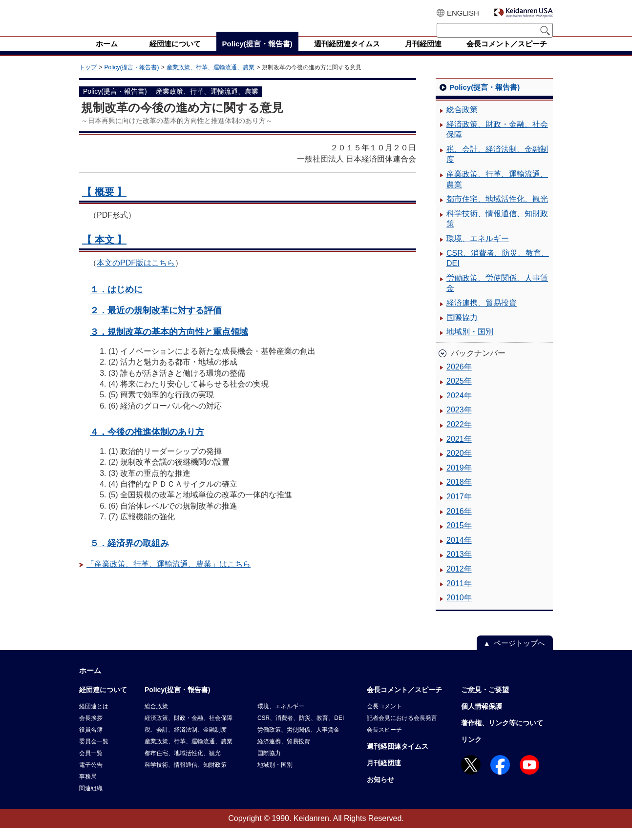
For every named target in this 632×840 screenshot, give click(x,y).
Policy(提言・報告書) (131, 79)
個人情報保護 (482, 718)
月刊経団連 (384, 775)
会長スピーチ (384, 741)
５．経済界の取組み (129, 555)
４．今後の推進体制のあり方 (147, 443)
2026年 (459, 379)
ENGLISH (463, 13)
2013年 (459, 566)
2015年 (459, 537)
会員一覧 (91, 765)
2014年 (459, 552)
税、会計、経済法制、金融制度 (497, 166)
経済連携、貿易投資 (482, 315)
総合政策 (462, 121)
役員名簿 (91, 741)
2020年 (459, 465)
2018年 (459, 494)
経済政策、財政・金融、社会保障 (497, 141)
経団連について (103, 701)
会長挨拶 (91, 730)
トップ (88, 79)
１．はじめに (116, 301)
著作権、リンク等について (502, 735)
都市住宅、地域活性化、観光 (497, 211)
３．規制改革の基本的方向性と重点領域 (169, 343)
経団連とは (94, 718)
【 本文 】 (104, 251)
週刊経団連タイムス (398, 758)
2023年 (459, 421)
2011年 (459, 595)
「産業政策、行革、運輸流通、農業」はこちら (169, 576)
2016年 (459, 523)
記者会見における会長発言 (402, 730)
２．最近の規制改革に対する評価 (156, 322)
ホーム (90, 682)
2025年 (459, 393)
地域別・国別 (470, 343)
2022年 (459, 436)
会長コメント (384, 718)
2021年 (459, 451)
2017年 (459, 508)
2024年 (459, 407)
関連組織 (91, 800)
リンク (471, 751)
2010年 (459, 609)
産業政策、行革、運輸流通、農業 (211, 79)
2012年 (459, 581)
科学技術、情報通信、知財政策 (497, 231)
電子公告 (91, 777)
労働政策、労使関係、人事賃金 (497, 295)
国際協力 (462, 329)
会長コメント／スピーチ (404, 701)
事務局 (88, 788)
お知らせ (380, 791)
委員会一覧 (94, 753)
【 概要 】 (104, 204)
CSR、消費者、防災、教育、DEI (498, 270)
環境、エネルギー (478, 250)
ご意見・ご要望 (485, 701)
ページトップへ (519, 655)
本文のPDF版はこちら (136, 275)
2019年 (459, 480)
